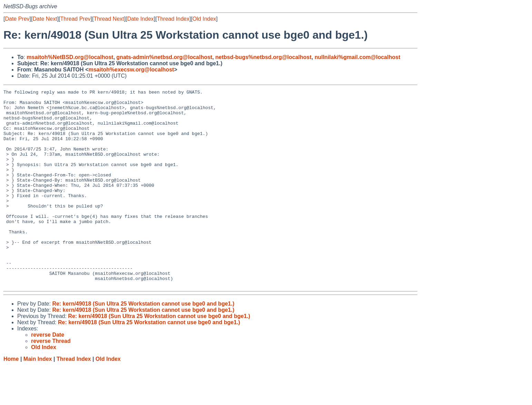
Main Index (38, 398)
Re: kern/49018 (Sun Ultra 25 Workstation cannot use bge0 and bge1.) (143, 343)
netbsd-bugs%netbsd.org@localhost (263, 57)
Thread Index (173, 19)
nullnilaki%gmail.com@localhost (358, 57)
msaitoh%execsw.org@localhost (131, 70)
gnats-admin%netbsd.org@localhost (164, 57)
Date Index (140, 19)
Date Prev (17, 19)
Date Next (45, 19)
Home (11, 398)
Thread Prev (76, 19)
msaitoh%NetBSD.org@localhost (70, 57)
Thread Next (109, 19)
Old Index (204, 19)
